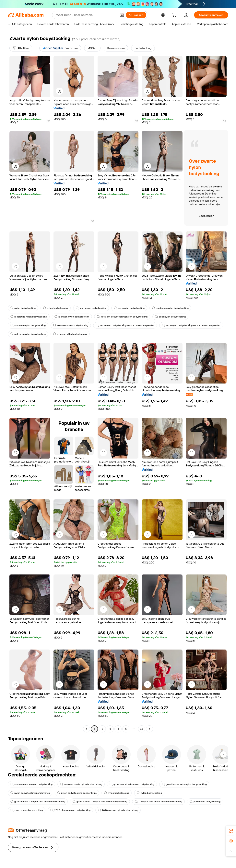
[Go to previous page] (87, 729)
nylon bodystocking (23, 308)
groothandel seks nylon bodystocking (132, 784)
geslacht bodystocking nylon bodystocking (122, 317)
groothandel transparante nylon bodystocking (38, 802)
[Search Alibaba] (86, 15)
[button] (122, 15)
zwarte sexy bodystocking (27, 810)
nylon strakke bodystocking (70, 334)
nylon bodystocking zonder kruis (30, 793)
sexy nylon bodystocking (91, 308)
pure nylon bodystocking (205, 802)
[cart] (175, 16)
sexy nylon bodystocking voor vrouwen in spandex (125, 325)
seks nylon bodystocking (170, 317)
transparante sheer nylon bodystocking (158, 802)
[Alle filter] (21, 48)
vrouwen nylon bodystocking (28, 325)
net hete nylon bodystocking (28, 334)
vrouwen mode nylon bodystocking (31, 784)
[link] (231, 831)
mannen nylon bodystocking (72, 317)
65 (142, 729)
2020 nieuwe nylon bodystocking (70, 810)
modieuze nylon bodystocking (170, 308)
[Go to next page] (149, 729)
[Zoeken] (136, 15)
